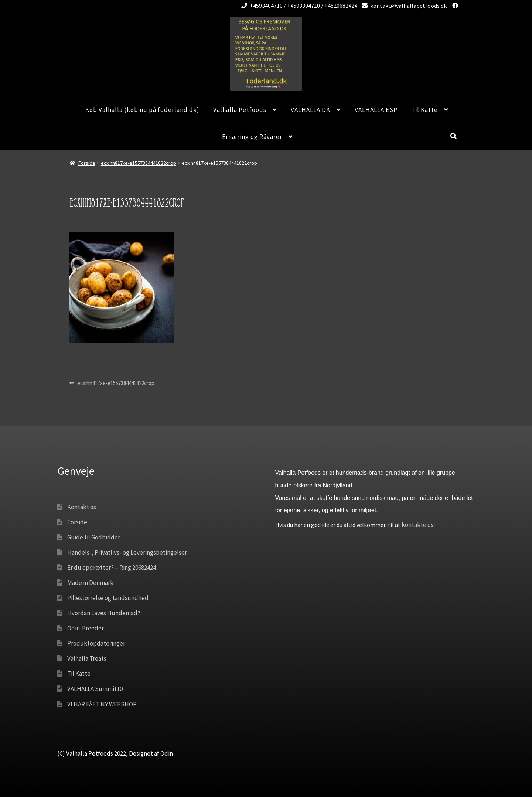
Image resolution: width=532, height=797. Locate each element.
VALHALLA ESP (376, 110)
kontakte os (417, 525)
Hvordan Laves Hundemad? (104, 613)
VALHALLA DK (311, 110)
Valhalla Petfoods (240, 110)
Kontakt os (82, 507)
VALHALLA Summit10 (95, 689)
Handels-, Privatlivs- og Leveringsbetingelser (127, 552)
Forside (87, 163)
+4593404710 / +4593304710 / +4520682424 (298, 6)
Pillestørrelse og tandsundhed (108, 598)
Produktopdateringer (96, 643)
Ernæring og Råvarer (252, 137)
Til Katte (424, 110)
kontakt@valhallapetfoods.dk (403, 6)
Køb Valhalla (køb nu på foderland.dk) (142, 110)
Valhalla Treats (87, 658)
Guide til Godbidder (94, 537)
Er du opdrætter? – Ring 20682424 (112, 568)
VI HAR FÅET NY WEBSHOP (102, 704)
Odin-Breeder (86, 628)
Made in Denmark (90, 583)
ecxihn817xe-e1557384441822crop (139, 163)
